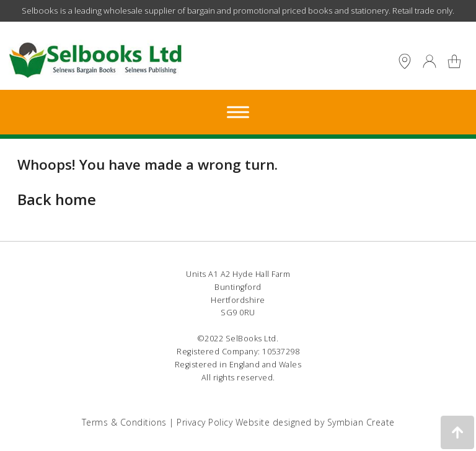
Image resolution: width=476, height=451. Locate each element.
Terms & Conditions (124, 422)
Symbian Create (361, 422)
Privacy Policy (205, 422)
